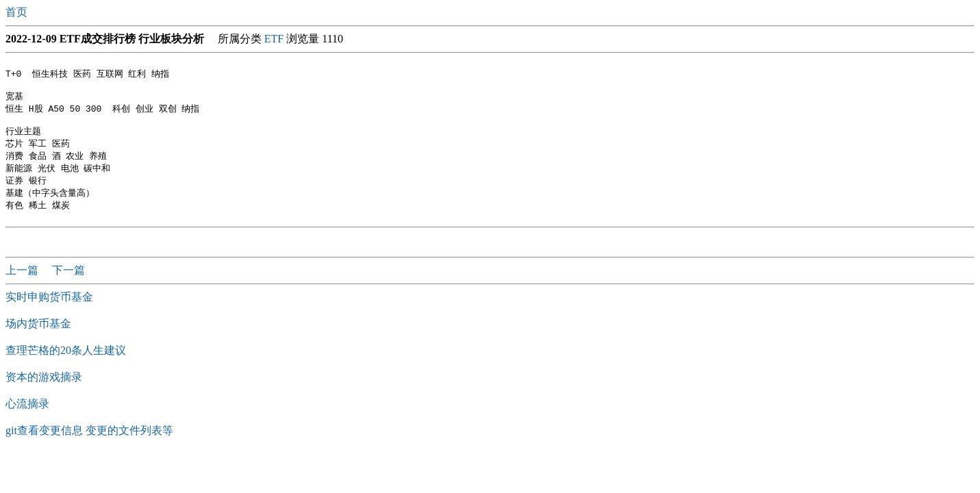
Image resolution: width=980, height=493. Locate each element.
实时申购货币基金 (49, 312)
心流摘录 (27, 419)
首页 (18, 12)
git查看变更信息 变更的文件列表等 (89, 445)
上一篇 (23, 285)
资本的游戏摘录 (44, 392)
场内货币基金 (38, 339)
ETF (274, 39)
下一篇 (68, 285)
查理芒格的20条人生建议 (66, 365)
